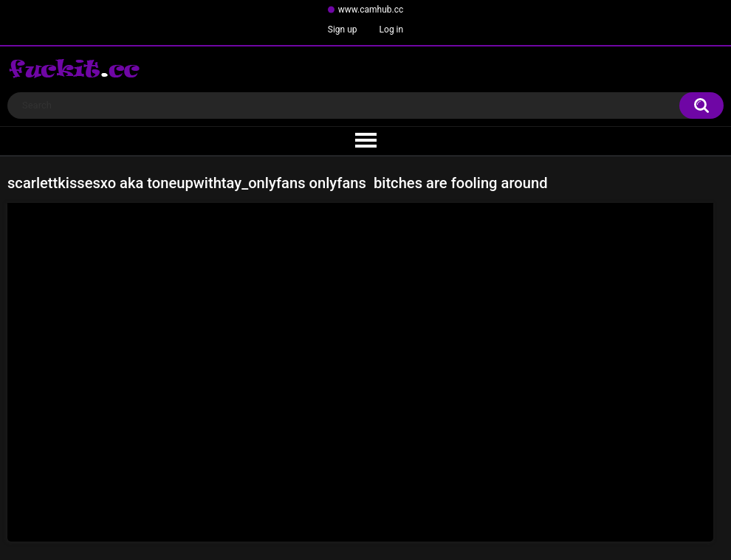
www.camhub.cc (371, 10)
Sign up (343, 30)
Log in (392, 30)
